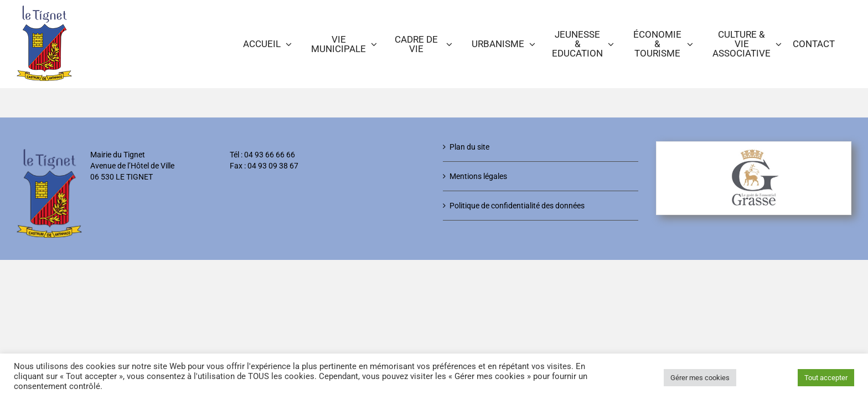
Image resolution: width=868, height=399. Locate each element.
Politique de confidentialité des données (517, 206)
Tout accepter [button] (826, 378)
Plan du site (469, 147)
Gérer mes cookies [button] (700, 378)
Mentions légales (478, 176)
